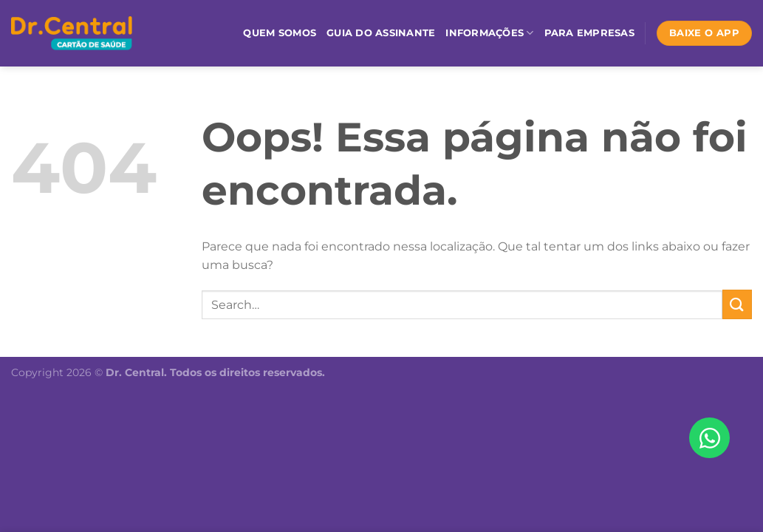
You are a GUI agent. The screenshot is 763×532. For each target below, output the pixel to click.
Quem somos (280, 33)
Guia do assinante (381, 33)
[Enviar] (737, 304)
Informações (489, 33)
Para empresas (589, 33)
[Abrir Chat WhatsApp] (709, 438)
